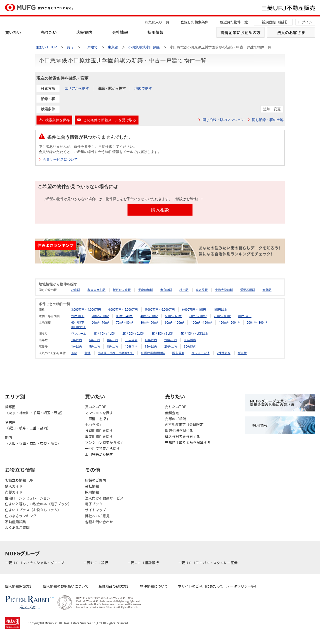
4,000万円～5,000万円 (123, 310)
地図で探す (143, 88)
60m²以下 (78, 323)
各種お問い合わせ (99, 522)
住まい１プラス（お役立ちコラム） (33, 510)
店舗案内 (84, 32)
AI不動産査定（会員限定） (186, 424)
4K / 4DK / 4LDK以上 (194, 334)
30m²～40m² (125, 316)
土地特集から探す (99, 454)
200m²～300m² (257, 323)
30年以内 (190, 340)
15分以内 (151, 347)
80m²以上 (245, 316)
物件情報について (154, 586)
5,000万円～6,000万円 (160, 310)
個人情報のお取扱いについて (66, 586)
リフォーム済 (200, 353)
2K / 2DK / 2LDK (133, 334)
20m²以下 (78, 316)
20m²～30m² (100, 316)
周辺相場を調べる (179, 430)
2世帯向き (224, 353)
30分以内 (190, 347)
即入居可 (178, 353)
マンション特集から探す (104, 442)
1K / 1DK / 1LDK (104, 334)
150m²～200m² (229, 323)
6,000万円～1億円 (194, 310)
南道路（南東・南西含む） (116, 353)
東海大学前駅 (224, 290)
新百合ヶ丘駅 (122, 290)
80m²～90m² (149, 323)
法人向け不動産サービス (104, 498)
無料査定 (172, 413)
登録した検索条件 (194, 22)
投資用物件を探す (99, 430)
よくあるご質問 (17, 527)
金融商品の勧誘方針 (114, 586)
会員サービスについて (60, 159)
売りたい (49, 32)
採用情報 (155, 32)
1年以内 (77, 340)
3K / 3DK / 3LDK (162, 334)
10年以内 (131, 340)
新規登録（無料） (276, 22)
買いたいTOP (96, 407)
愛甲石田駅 (248, 290)
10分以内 (131, 347)
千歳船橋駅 (145, 290)
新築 (74, 353)
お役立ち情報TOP (19, 480)
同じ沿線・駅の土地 (268, 120)
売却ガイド (14, 492)
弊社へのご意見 (97, 516)
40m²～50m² (149, 316)
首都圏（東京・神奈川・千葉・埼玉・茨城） (35, 410)
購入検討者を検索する (182, 436)
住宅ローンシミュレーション (28, 498)
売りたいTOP (176, 407)
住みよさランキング (21, 516)
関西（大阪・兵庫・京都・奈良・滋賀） (33, 440)
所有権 (242, 353)
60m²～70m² (198, 316)
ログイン (305, 22)
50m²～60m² (174, 316)
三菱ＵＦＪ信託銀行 (143, 563)
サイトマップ (95, 510)
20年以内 (170, 340)
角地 (87, 353)
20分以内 (170, 347)
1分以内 (77, 347)
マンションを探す (99, 413)
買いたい (13, 32)
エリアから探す (77, 88)
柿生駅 (184, 290)
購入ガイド (14, 486)
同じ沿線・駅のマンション (223, 120)
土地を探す (94, 424)
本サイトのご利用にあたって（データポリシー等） (218, 586)
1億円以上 (220, 310)
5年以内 (95, 340)
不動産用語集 (15, 522)
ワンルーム (79, 334)
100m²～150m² (201, 323)
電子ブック (94, 504)
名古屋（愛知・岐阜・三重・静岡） (28, 425)
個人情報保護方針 (19, 586)
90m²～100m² (174, 323)
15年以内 (151, 340)
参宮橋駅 (166, 290)
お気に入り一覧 (157, 22)
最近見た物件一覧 (234, 22)
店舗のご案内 (95, 480)
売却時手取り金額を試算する (188, 442)
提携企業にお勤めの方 (240, 32)
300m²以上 (79, 327)
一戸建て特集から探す (102, 448)
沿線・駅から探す (112, 88)
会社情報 (120, 32)
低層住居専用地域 (153, 353)
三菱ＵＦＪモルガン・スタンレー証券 (208, 563)
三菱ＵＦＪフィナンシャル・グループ (35, 563)
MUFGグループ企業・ (272, 403)
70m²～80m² (222, 316)
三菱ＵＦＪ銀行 (96, 563)
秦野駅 (267, 290)
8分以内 (112, 347)
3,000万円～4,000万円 (86, 310)
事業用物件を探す (99, 436)
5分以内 (95, 347)
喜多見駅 (202, 290)
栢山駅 (76, 290)
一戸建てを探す (97, 419)
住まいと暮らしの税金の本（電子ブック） (38, 504)
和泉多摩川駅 (96, 290)
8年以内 (112, 340)
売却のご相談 (175, 419)
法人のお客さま (291, 32)
